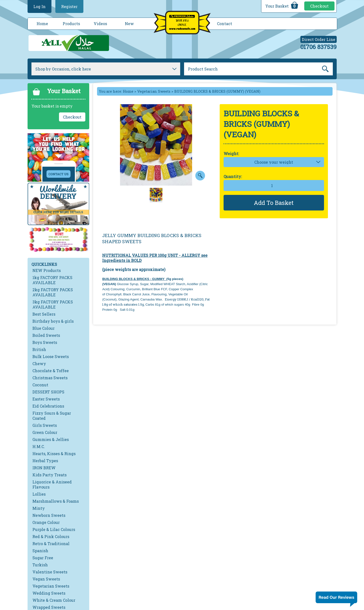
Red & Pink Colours (51, 536)
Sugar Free (43, 558)
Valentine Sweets (50, 572)
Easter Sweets (46, 399)
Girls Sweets (45, 425)
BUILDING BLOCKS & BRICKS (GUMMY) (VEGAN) (217, 91)
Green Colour (45, 432)
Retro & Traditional (51, 544)
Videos (100, 24)
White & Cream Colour (54, 600)
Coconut (40, 385)
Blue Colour (44, 328)
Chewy (39, 364)
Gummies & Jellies (51, 439)
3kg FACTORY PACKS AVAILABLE (53, 304)
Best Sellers (44, 314)
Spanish (40, 551)
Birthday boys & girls (53, 321)
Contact (225, 24)
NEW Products (47, 270)
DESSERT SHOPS (48, 392)
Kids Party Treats (49, 475)
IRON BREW (44, 468)
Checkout (319, 6)
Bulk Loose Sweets (51, 356)
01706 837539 (319, 47)
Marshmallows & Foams (56, 501)
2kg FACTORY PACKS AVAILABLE (53, 292)
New (129, 24)
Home (42, 24)
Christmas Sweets (50, 378)
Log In (39, 6)
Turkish (40, 565)
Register (69, 6)
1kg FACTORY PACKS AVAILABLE (52, 280)
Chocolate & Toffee (51, 371)
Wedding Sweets (49, 593)
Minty (39, 508)
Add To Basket (274, 203)
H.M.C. (39, 446)
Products (71, 24)
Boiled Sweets (46, 335)
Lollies (39, 494)
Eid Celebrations (48, 406)
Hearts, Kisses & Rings (54, 454)
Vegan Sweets (46, 579)
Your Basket (282, 5)
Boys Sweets (45, 342)
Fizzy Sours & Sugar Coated (52, 416)
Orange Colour (46, 522)
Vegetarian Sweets (51, 586)
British (39, 349)
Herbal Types (45, 461)
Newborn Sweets (49, 515)
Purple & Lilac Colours (54, 529)
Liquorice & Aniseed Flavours (52, 484)
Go (325, 69)
